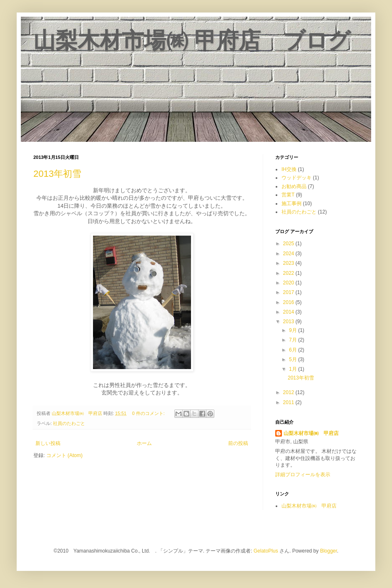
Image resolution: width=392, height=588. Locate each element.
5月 (294, 359)
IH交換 (289, 169)
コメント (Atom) (64, 455)
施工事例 (291, 204)
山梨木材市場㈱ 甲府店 (311, 433)
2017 (289, 292)
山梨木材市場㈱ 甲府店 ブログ (192, 40)
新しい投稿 (48, 443)
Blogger (328, 551)
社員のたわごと (69, 423)
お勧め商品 (294, 186)
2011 (289, 402)
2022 (289, 273)
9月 (294, 330)
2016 (289, 302)
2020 (289, 283)
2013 (289, 322)
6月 (294, 350)
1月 (294, 369)
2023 (289, 263)
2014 (289, 312)
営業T (288, 195)
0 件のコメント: (149, 413)
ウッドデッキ (297, 178)
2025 (289, 244)
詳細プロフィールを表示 (303, 475)
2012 (289, 392)
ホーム (144, 443)
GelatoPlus (266, 551)
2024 (289, 254)
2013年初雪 (57, 174)
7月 (294, 340)
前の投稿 (238, 443)
